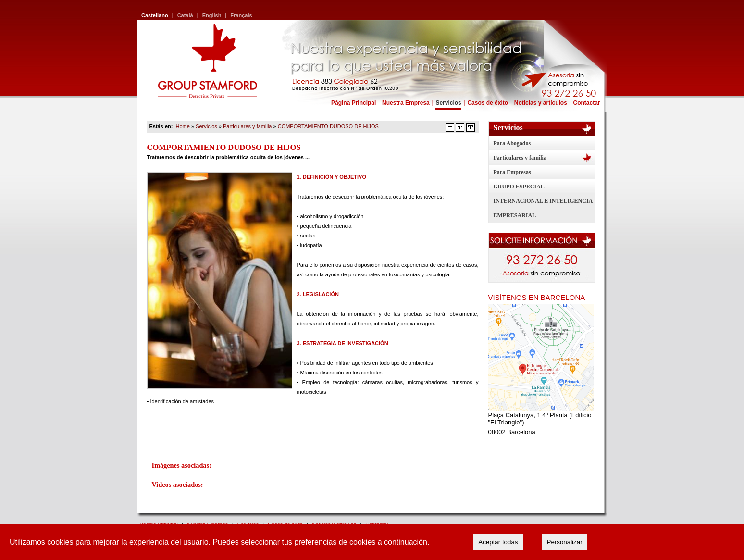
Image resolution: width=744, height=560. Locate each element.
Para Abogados (512, 143)
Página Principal (353, 103)
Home (183, 126)
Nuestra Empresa (406, 103)
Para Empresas (512, 172)
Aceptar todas (498, 542)
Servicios (448, 103)
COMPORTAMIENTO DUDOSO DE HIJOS (328, 126)
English (212, 15)
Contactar (586, 103)
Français (241, 15)
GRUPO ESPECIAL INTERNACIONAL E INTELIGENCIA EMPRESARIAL (543, 201)
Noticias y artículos (541, 103)
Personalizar (565, 542)
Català (185, 15)
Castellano (155, 15)
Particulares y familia (520, 158)
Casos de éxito (488, 103)
